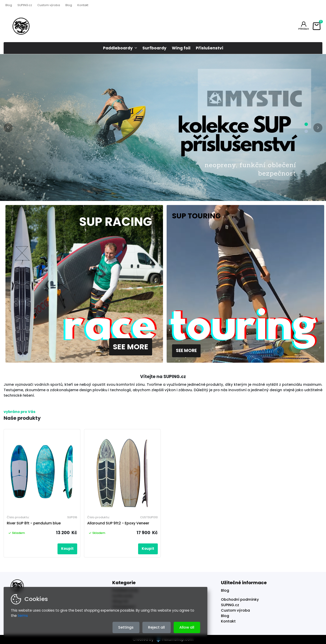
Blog (9, 5)
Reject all (156, 627)
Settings (126, 627)
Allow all (187, 627)
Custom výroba (49, 5)
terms (23, 616)
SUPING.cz (25, 5)
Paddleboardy (118, 48)
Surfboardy (154, 48)
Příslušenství (210, 48)
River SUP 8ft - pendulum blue (34, 523)
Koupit (67, 549)
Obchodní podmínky (240, 599)
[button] (8, 128)
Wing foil (181, 48)
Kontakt (83, 5)
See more (131, 347)
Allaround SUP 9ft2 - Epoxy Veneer (118, 523)
